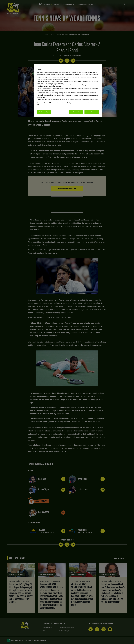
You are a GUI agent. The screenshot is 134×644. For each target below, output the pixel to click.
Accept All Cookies (91, 112)
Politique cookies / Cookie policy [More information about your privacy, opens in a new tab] (46, 106)
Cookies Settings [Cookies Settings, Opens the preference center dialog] (44, 112)
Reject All (76, 112)
